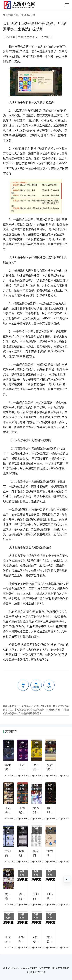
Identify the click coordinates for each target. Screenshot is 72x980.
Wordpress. (13, 968)
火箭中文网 (45, 968)
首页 (16, 15)
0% (67, 879)
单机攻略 (24, 15)
